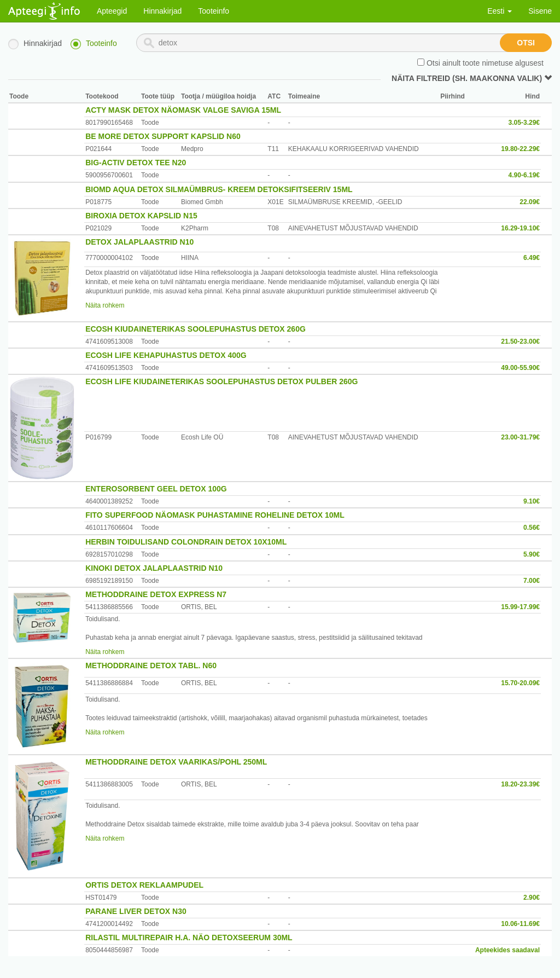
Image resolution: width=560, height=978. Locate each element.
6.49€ (532, 258)
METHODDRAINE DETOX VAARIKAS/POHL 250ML (176, 762)
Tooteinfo (214, 11)
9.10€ (532, 501)
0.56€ (532, 528)
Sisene (540, 11)
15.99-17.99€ (520, 607)
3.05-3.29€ (524, 123)
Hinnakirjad (162, 11)
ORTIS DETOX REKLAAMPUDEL (144, 885)
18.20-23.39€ (520, 784)
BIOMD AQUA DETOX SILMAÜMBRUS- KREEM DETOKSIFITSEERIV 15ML (219, 189)
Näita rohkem (105, 305)
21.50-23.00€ (520, 342)
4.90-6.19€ (524, 175)
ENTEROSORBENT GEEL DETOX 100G (156, 489)
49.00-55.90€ (520, 368)
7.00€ (532, 581)
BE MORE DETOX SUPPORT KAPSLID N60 (163, 136)
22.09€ (530, 202)
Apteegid (112, 11)
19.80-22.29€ (520, 149)
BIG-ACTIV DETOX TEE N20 (136, 163)
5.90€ (532, 554)
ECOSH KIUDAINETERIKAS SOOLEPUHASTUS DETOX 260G (196, 329)
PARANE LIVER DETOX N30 (136, 911)
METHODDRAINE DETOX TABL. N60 (151, 665)
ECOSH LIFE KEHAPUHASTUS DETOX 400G (166, 355)
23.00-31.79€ (520, 437)
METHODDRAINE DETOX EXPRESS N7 (156, 594)
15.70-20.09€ (520, 683)
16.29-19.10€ (520, 228)
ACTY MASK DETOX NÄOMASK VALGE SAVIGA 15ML (183, 110)
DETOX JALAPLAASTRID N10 (139, 242)
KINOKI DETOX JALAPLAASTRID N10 (154, 568)
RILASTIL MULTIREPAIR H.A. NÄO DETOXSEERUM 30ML (189, 938)
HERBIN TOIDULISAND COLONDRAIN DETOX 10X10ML (186, 542)
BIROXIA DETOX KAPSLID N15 (141, 216)
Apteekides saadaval (507, 950)
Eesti (500, 11)
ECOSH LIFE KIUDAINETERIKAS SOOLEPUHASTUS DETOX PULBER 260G (221, 381)
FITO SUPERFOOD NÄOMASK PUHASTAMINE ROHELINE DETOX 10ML (215, 515)
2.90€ (532, 898)
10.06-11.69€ (520, 924)
